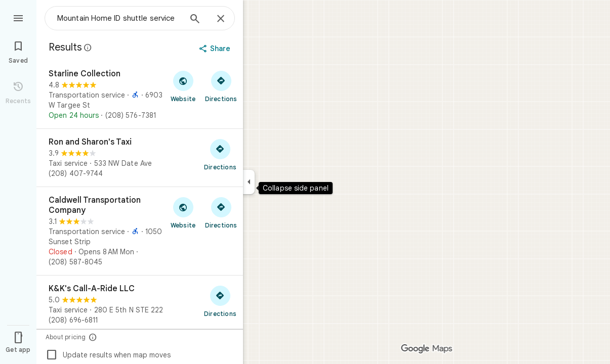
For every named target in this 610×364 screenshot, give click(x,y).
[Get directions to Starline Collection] (221, 86)
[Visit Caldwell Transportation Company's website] (183, 212)
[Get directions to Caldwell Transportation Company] (221, 212)
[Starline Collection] (140, 95)
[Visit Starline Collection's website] (183, 86)
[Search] (195, 20)
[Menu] (18, 17)
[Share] (216, 49)
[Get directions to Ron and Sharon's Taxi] (220, 154)
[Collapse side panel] (249, 182)
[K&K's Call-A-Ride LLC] (140, 304)
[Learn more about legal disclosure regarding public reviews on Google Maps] (88, 48)
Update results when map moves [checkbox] (108, 355)
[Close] (221, 19)
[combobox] (119, 18)
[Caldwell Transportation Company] (140, 231)
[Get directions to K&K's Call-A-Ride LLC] (220, 301)
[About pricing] (93, 337)
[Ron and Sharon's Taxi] (140, 158)
